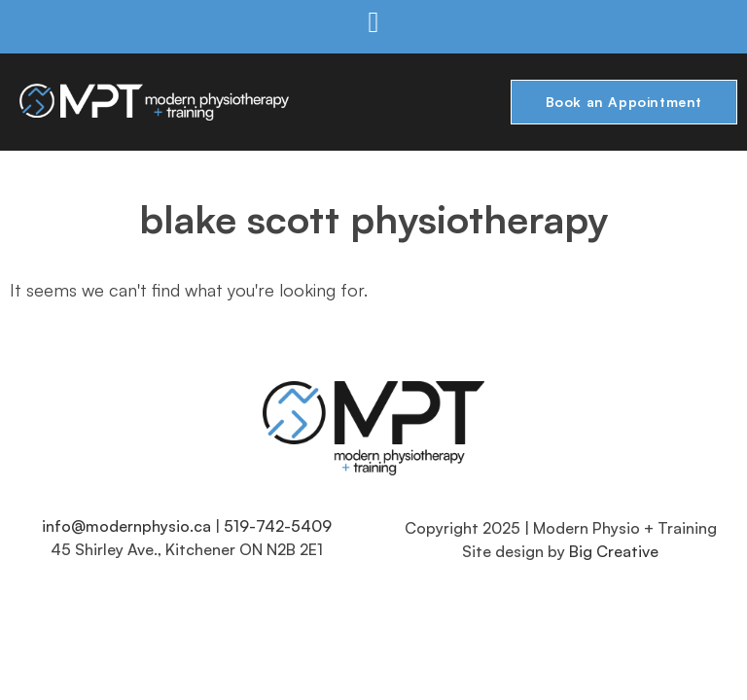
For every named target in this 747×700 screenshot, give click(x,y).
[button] (373, 22)
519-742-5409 (278, 526)
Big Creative (614, 551)
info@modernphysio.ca (126, 526)
